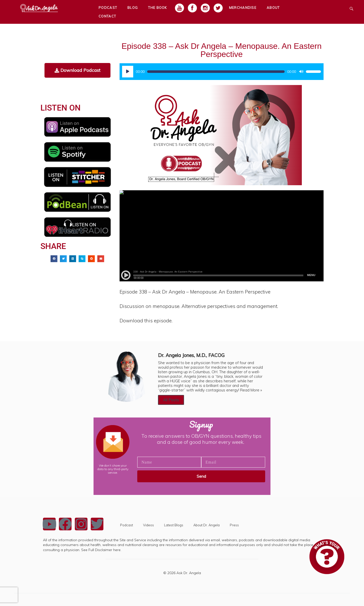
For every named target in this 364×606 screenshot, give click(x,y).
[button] (54, 259)
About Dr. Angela (207, 525)
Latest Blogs (174, 525)
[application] (222, 72)
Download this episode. (146, 321)
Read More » (251, 390)
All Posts (171, 400)
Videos (149, 525)
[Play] (128, 72)
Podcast (127, 525)
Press (234, 525)
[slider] (216, 72)
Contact (107, 16)
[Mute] (301, 72)
